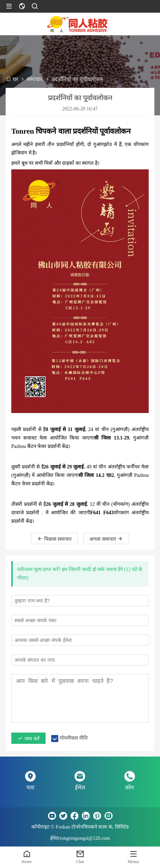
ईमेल (80, 787)
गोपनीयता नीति (74, 738)
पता (30, 787)
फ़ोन (129, 787)
